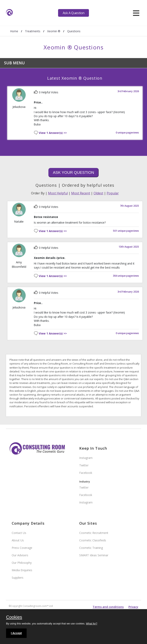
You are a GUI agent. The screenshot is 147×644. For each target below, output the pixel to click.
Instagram (86, 458)
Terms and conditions (108, 607)
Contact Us (19, 533)
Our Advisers (20, 555)
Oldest (98, 193)
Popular (113, 193)
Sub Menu (14, 63)
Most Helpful (58, 193)
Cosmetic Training (91, 548)
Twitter (84, 465)
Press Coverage (22, 548)
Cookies (14, 617)
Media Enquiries (22, 570)
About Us (18, 540)
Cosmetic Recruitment (94, 533)
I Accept (16, 633)
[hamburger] (136, 13)
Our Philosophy (22, 563)
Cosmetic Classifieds (93, 540)
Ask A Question (74, 13)
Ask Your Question (73, 172)
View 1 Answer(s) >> (53, 133)
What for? (92, 624)
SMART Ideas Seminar (94, 555)
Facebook (86, 473)
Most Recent (81, 193)
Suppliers (18, 578)
